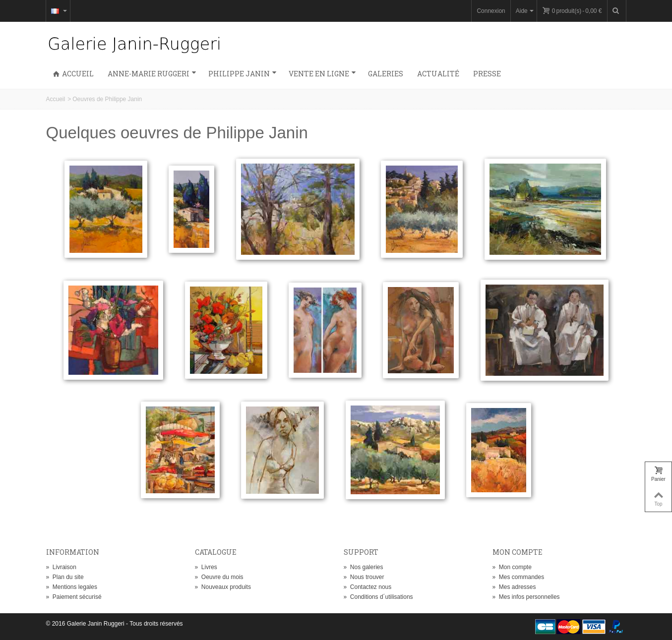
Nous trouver (364, 577)
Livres (206, 567)
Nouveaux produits (223, 587)
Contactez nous (368, 587)
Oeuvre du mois (219, 577)
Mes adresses (514, 587)
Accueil (73, 74)
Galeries (386, 74)
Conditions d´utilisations (378, 597)
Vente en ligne (322, 74)
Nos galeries (364, 567)
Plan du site (65, 577)
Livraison (61, 567)
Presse (487, 74)
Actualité (438, 74)
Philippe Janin (243, 74)
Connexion (491, 11)
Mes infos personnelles (526, 597)
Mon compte (512, 567)
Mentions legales (72, 587)
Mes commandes (519, 577)
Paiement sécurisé (74, 597)
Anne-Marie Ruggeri (152, 74)
